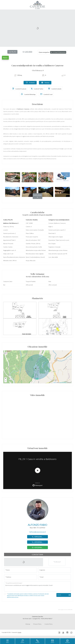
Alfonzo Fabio (37, 525)
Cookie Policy (49, 624)
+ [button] (6, 379)
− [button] (6, 381)
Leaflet (54, 383)
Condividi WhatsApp (28, 94)
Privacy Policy (37, 624)
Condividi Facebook (19, 89)
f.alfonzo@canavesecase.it (37, 532)
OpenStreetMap (63, 383)
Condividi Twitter (37, 89)
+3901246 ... (37, 537)
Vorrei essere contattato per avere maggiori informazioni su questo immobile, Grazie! (38, 586)
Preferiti (31, 82)
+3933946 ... (37, 542)
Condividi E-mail (46, 94)
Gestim (19, 632)
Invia (59, 595)
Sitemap (28, 624)
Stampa (46, 82)
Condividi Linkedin (55, 89)
